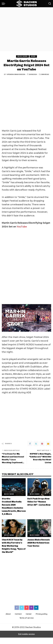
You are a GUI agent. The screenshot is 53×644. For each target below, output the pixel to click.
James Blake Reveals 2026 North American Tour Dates (39, 543)
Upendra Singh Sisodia (16, 74)
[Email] (48, 444)
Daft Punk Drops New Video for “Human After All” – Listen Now (39, 502)
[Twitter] (36, 444)
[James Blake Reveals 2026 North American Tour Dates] (39, 528)
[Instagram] (31, 608)
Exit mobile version (26, 634)
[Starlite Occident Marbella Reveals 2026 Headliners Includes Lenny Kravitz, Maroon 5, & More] (14, 487)
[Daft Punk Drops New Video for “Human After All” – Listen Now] (39, 487)
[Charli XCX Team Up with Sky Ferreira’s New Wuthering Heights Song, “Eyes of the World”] (14, 528)
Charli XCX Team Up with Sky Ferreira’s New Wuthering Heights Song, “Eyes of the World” (14, 546)
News (33, 56)
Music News (22, 56)
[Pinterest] (42, 444)
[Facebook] (30, 444)
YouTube (22, 227)
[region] (26, 29)
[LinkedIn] (36, 608)
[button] (4, 4)
